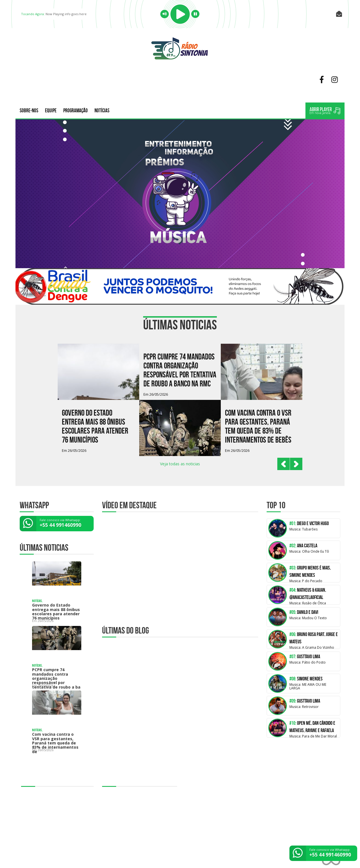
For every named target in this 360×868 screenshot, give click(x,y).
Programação (76, 111)
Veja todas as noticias (180, 464)
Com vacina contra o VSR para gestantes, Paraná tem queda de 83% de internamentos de (55, 743)
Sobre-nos (29, 111)
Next (296, 464)
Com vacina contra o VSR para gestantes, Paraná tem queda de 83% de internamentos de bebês (258, 426)
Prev (283, 464)
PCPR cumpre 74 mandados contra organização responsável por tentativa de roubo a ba (56, 678)
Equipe (51, 111)
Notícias (102, 111)
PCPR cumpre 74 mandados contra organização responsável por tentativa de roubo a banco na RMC (180, 370)
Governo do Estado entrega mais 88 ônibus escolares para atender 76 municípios (95, 426)
